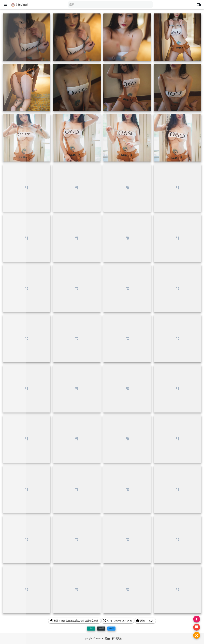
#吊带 (101, 629)
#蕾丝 (91, 629)
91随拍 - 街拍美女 (112, 639)
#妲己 (111, 629)
